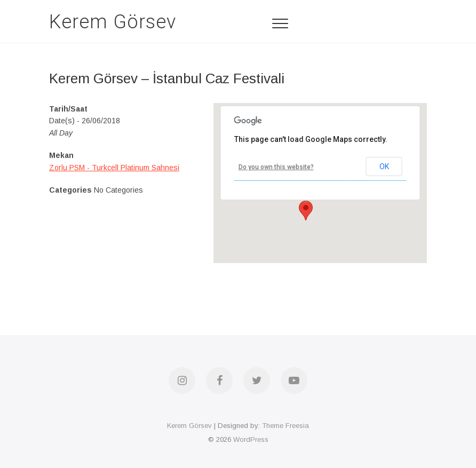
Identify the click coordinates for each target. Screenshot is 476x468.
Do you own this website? (276, 167)
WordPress (251, 439)
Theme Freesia (285, 426)
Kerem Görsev (113, 22)
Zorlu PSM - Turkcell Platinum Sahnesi (114, 168)
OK (384, 166)
